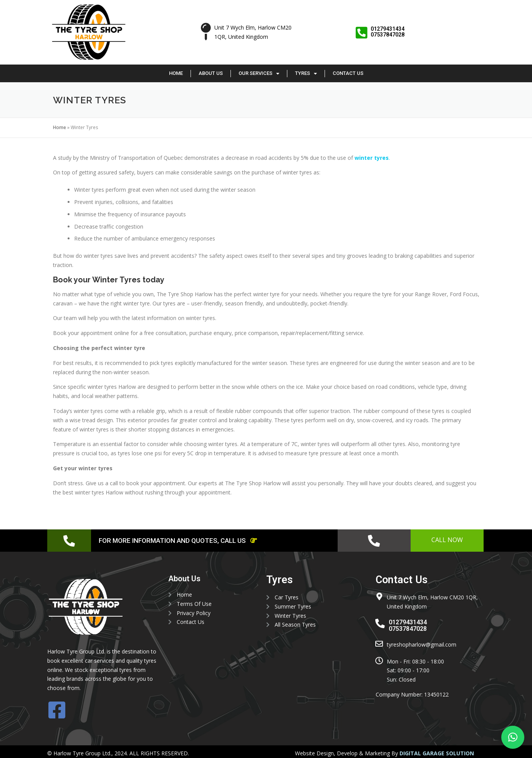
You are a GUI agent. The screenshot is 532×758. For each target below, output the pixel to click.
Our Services (259, 74)
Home (176, 73)
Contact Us (348, 73)
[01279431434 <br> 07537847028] (361, 33)
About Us (211, 73)
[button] (513, 737)
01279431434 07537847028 (388, 32)
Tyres (306, 74)
